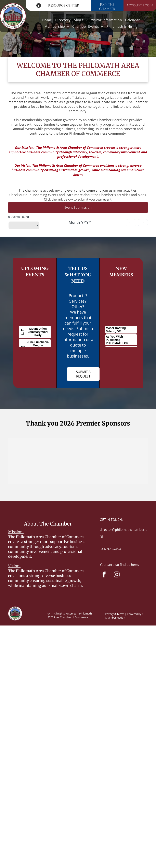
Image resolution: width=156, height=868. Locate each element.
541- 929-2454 (110, 549)
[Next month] (143, 223)
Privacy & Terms (115, 614)
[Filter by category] (24, 225)
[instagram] (117, 575)
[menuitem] (47, 20)
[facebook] (104, 575)
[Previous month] (131, 223)
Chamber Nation (115, 618)
